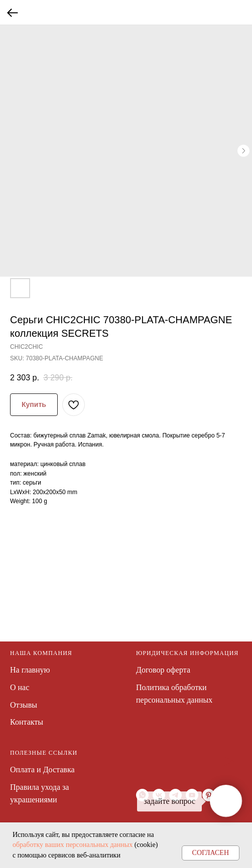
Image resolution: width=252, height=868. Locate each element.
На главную (30, 670)
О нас (20, 687)
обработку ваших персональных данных (73, 845)
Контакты (27, 722)
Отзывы (24, 705)
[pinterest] (209, 795)
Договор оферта (163, 670)
